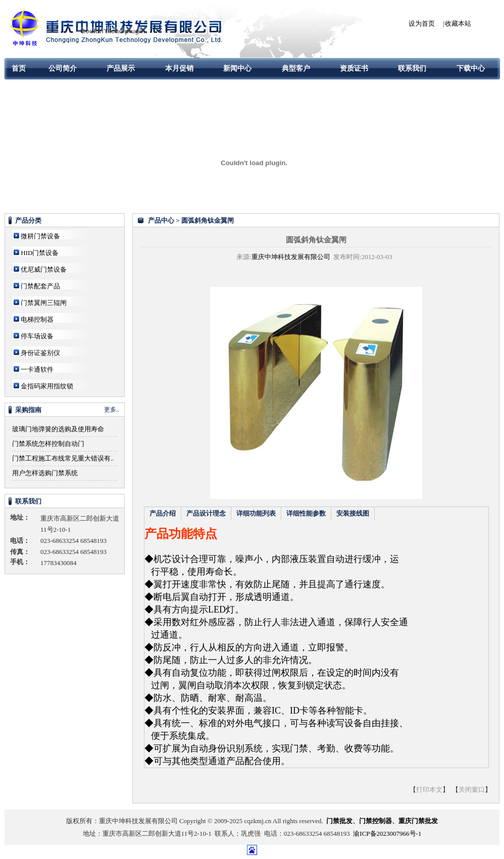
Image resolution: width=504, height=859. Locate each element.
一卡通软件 (37, 369)
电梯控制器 (37, 319)
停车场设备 (37, 336)
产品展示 (121, 68)
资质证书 (354, 68)
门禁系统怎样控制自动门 (48, 444)
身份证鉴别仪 (40, 353)
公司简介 (63, 68)
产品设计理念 (206, 513)
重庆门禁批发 (418, 821)
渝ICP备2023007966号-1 (387, 833)
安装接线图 (353, 513)
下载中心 (471, 68)
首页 (19, 68)
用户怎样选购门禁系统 (45, 473)
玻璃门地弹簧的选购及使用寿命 (58, 429)
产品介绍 (163, 513)
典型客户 (296, 68)
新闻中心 (237, 68)
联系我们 (412, 68)
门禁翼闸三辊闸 (44, 303)
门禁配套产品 (40, 286)
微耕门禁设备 (40, 236)
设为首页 (422, 23)
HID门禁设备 (40, 253)
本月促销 (179, 68)
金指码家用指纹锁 (47, 386)
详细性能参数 (306, 513)
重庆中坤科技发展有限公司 (291, 257)
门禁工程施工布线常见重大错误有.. (63, 458)
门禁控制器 (375, 821)
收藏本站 (458, 23)
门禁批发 (339, 821)
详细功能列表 (256, 513)
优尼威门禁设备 (44, 269)
